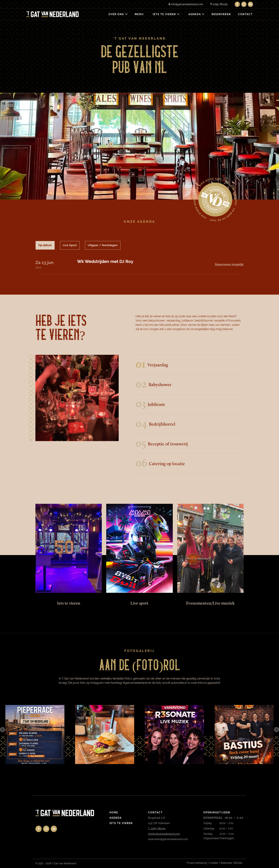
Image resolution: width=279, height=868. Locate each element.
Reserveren (221, 14)
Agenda (195, 14)
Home (114, 812)
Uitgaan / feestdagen (103, 245)
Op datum (45, 245)
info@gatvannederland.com (186, 4)
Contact (245, 14)
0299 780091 (219, 4)
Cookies (214, 863)
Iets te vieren (164, 14)
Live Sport (70, 245)
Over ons (116, 14)
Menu (139, 14)
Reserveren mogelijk (229, 264)
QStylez (238, 863)
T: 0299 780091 (157, 828)
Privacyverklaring (197, 863)
